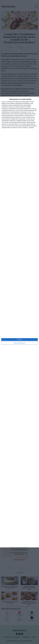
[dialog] (19, 322)
